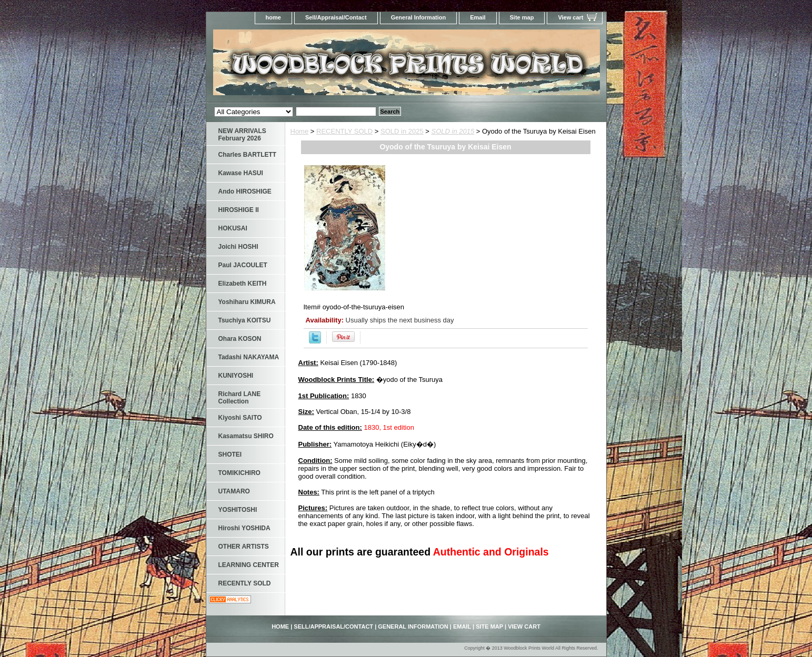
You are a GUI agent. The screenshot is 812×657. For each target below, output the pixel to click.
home (273, 17)
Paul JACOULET (243, 265)
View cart (570, 17)
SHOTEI (230, 454)
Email (478, 17)
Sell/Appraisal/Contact (336, 17)
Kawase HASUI (241, 173)
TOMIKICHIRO (239, 473)
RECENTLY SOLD (344, 131)
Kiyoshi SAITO (240, 418)
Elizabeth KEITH (243, 284)
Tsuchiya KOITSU (245, 320)
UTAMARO (234, 491)
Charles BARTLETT (248, 155)
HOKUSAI (233, 228)
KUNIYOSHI (236, 376)
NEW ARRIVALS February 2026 (242, 135)
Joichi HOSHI (238, 247)
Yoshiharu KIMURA (247, 302)
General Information (419, 17)
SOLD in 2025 (402, 131)
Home (300, 131)
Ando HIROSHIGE (245, 191)
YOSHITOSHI (238, 510)
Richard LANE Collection (240, 398)
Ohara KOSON (240, 339)
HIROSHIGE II (239, 210)
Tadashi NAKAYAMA (249, 357)
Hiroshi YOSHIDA (244, 528)
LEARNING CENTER (249, 565)
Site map (522, 17)
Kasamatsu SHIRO (246, 436)
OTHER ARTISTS (244, 547)
